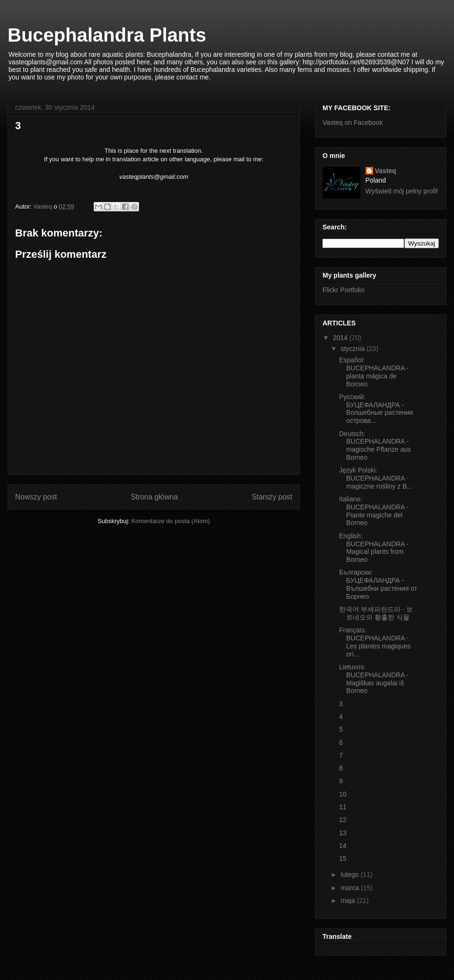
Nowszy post (36, 497)
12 (343, 820)
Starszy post (272, 497)
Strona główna (154, 497)
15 (343, 858)
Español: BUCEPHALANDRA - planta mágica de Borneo (374, 372)
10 (343, 794)
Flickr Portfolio (344, 290)
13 (343, 833)
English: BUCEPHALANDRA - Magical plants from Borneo (374, 548)
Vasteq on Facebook (353, 122)
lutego (350, 875)
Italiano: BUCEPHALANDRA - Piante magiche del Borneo (374, 511)
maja (349, 901)
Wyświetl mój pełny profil (402, 191)
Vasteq (386, 171)
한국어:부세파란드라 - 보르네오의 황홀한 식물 (376, 613)
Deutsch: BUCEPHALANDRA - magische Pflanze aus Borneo (375, 446)
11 (343, 807)
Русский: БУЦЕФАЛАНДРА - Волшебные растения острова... (376, 409)
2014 (341, 338)
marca (351, 888)
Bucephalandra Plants (107, 35)
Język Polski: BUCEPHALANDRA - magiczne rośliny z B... (376, 478)
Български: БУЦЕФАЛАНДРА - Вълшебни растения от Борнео (378, 584)
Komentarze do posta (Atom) (171, 521)
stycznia (353, 349)
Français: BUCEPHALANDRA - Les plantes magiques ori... (375, 642)
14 (343, 846)
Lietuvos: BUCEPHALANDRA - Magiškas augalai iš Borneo (374, 679)
